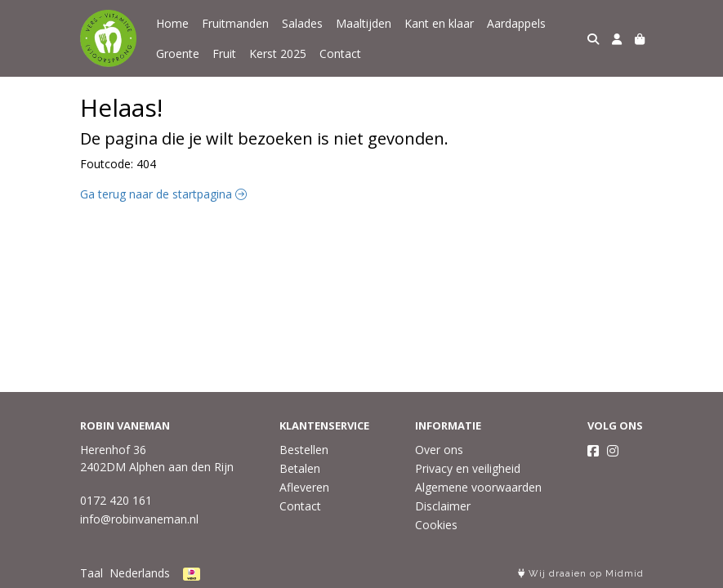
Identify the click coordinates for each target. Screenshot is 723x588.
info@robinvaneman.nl (139, 519)
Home (172, 23)
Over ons (439, 450)
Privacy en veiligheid (468, 468)
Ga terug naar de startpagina (163, 194)
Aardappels (516, 23)
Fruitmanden (235, 23)
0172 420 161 (116, 500)
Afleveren (304, 487)
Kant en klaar (439, 23)
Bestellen (304, 450)
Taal (91, 573)
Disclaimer (443, 506)
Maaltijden (364, 23)
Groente (178, 53)
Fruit (224, 53)
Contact (340, 53)
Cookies (436, 525)
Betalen (300, 468)
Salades (302, 23)
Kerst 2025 (278, 53)
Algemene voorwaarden (478, 487)
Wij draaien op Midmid (581, 574)
